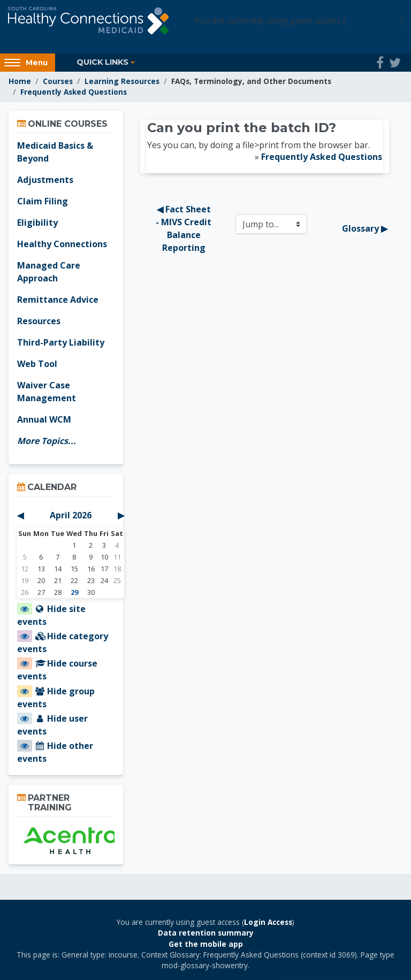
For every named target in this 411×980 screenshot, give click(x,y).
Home (20, 81)
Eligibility (37, 223)
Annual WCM (44, 419)
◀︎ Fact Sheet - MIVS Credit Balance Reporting (185, 228)
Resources (39, 321)
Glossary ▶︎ (365, 228)
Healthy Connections (62, 244)
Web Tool (37, 364)
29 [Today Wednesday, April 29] (74, 592)
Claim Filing (43, 201)
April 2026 (71, 515)
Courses (58, 81)
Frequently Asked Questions (74, 92)
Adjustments (45, 180)
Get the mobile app (206, 944)
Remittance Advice (58, 300)
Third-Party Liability (61, 342)
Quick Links (102, 62)
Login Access (373, 20)
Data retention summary (206, 933)
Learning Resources (122, 81)
